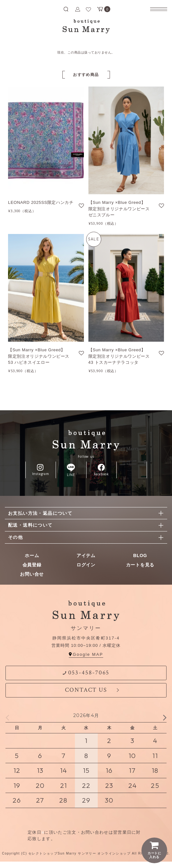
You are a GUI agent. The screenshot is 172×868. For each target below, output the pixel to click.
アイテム (86, 555)
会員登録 (32, 565)
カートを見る (140, 565)
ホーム (32, 555)
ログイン (86, 565)
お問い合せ (32, 574)
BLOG (140, 555)
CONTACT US (86, 690)
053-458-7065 (86, 673)
